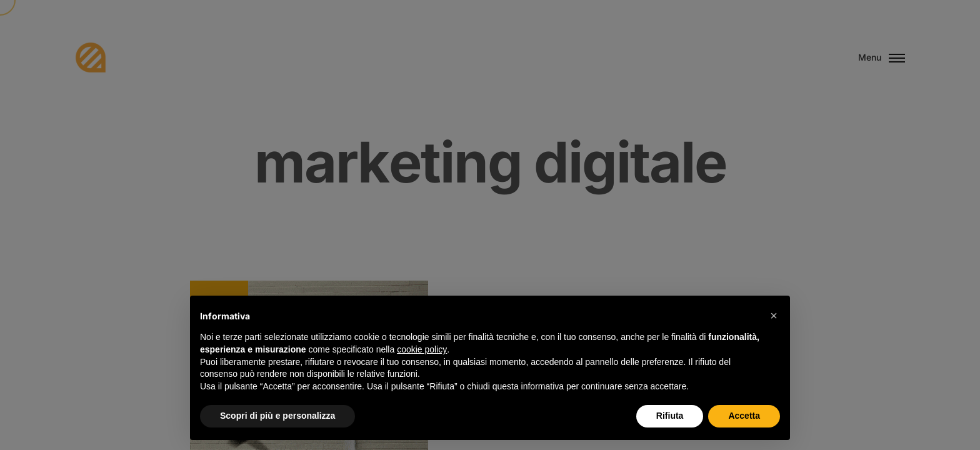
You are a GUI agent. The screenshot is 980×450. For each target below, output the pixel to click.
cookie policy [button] (422, 349)
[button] (774, 316)
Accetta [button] (744, 416)
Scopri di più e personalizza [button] (277, 416)
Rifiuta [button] (670, 416)
